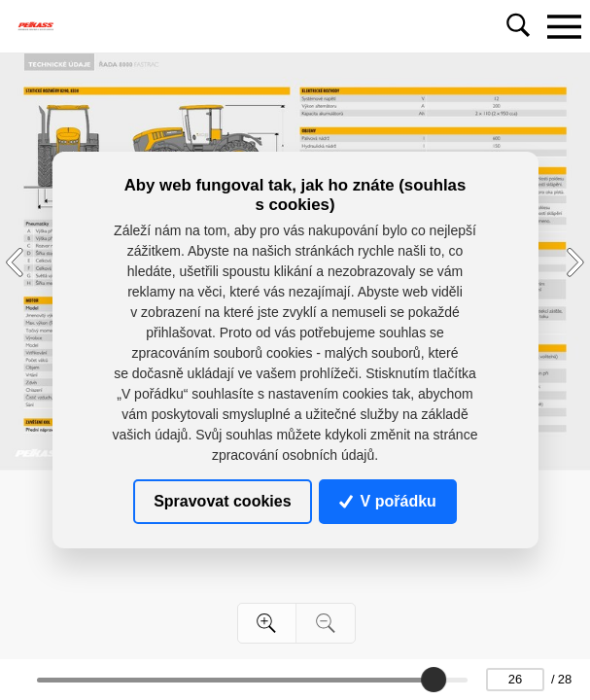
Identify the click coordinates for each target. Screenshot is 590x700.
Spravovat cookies (222, 501)
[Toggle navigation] (564, 26)
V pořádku (388, 501)
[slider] (434, 680)
